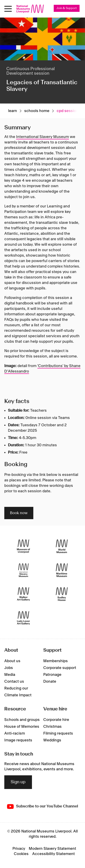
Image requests (18, 740)
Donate (50, 682)
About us (12, 661)
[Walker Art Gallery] (23, 594)
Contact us (14, 682)
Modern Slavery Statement (52, 849)
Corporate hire (56, 720)
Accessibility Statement (53, 854)
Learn (13, 111)
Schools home (37, 111)
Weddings (52, 740)
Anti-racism (15, 733)
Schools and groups (22, 720)
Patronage (52, 675)
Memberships (56, 661)
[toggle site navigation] (8, 9)
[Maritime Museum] (62, 570)
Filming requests (58, 733)
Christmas (52, 727)
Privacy (19, 849)
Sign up (18, 782)
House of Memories (22, 727)
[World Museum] (62, 546)
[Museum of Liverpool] (23, 546)
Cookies (21, 854)
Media (10, 675)
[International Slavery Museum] (23, 570)
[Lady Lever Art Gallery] (23, 618)
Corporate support (60, 668)
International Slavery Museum (42, 137)
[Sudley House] (62, 594)
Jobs (9, 668)
